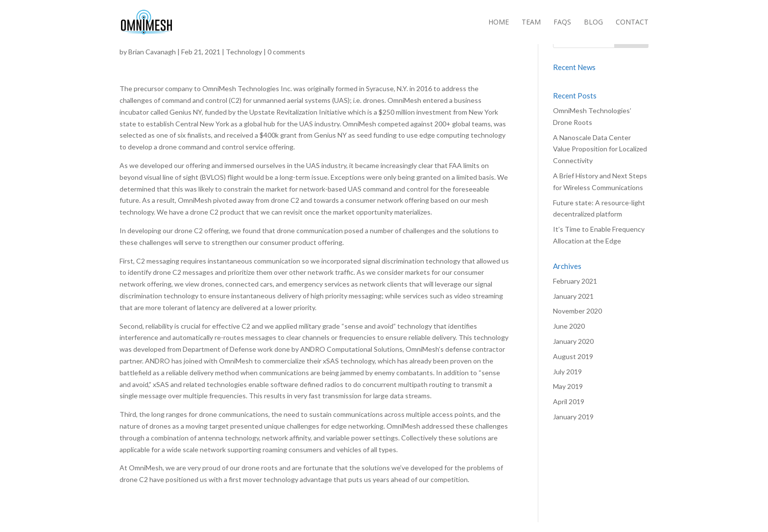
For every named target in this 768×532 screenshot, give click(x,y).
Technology (244, 52)
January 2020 (573, 341)
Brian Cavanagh (152, 52)
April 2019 (569, 401)
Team (531, 23)
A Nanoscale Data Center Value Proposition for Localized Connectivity (600, 149)
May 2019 (568, 386)
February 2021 (575, 281)
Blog (593, 23)
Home (499, 23)
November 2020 (577, 311)
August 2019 (573, 356)
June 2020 (569, 326)
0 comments (286, 52)
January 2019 (573, 417)
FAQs (562, 23)
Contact (632, 23)
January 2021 (573, 296)
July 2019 (567, 372)
